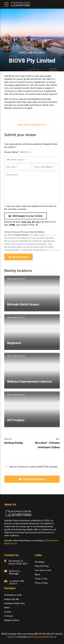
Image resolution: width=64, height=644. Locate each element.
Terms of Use (51, 235)
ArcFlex (8, 612)
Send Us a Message (15, 572)
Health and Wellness (32, 53)
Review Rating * (12, 152)
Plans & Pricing (42, 566)
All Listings (40, 562)
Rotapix (11, 637)
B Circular (9, 616)
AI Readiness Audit (13, 595)
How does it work (43, 570)
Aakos (7, 608)
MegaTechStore (12, 620)
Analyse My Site (12, 599)
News (37, 574)
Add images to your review (27, 216)
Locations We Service (17, 582)
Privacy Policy (53, 250)
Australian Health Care (15, 603)
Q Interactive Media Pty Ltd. (44, 637)
